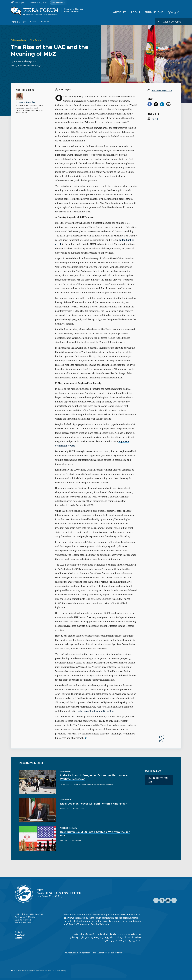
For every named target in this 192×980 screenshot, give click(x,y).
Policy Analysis (18, 40)
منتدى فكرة (174, 12)
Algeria (25, 22)
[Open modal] (170, 22)
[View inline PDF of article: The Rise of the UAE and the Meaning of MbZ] (162, 91)
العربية (39, 66)
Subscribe (19, 938)
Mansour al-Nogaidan (25, 61)
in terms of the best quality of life (96, 711)
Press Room (20, 935)
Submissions (154, 12)
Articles (120, 12)
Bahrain (33, 22)
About (136, 12)
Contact (18, 932)
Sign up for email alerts (158, 780)
